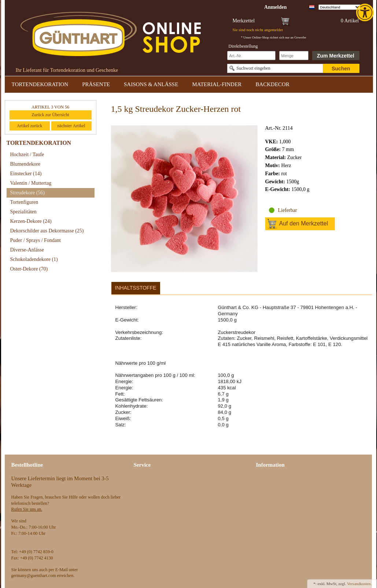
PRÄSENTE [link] (96, 84)
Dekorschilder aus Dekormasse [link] (47, 231)
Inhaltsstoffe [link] (136, 288)
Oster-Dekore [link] (29, 269)
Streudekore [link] (27, 193)
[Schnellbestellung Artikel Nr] (251, 56)
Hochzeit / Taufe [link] (27, 155)
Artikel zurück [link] (30, 126)
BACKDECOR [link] (272, 84)
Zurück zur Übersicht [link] (50, 115)
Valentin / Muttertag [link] (31, 183)
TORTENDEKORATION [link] (40, 84)
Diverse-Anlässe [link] (27, 250)
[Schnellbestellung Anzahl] (294, 56)
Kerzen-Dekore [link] (31, 221)
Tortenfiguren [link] (24, 202)
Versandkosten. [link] (359, 584)
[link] (366, 12)
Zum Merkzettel (336, 56)
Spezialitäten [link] (23, 212)
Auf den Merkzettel (304, 223)
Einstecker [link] (26, 174)
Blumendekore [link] (25, 164)
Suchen (341, 69)
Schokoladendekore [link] (34, 259)
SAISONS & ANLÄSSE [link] (151, 84)
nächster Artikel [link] (71, 126)
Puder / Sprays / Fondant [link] (36, 240)
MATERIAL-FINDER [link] (217, 84)
